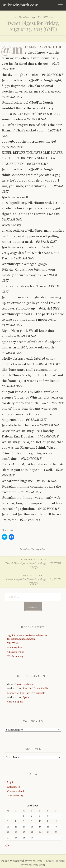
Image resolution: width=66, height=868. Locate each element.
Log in (11, 782)
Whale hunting (15, 656)
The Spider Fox (16, 652)
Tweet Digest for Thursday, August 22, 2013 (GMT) (33, 564)
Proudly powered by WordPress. (22, 861)
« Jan (8, 845)
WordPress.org (15, 796)
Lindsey (12, 693)
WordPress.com (35, 865)
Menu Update (15, 648)
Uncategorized (38, 549)
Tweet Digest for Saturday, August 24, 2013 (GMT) (33, 580)
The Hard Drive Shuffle (35, 688)
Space (26, 697)
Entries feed (14, 787)
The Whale (13, 643)
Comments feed (16, 791)
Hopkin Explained (24, 684)
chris (10, 702)
